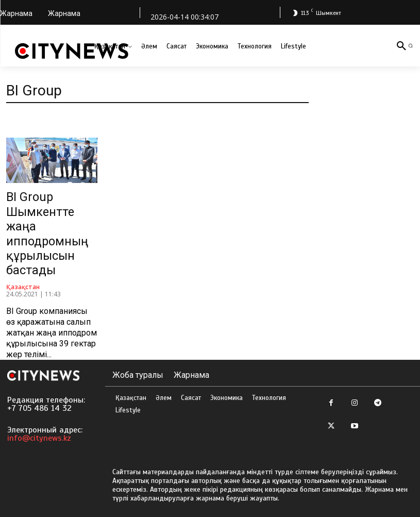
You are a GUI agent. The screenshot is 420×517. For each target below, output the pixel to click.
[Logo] (72, 51)
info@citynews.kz (39, 432)
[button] (410, 46)
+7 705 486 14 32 (39, 402)
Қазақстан (23, 281)
